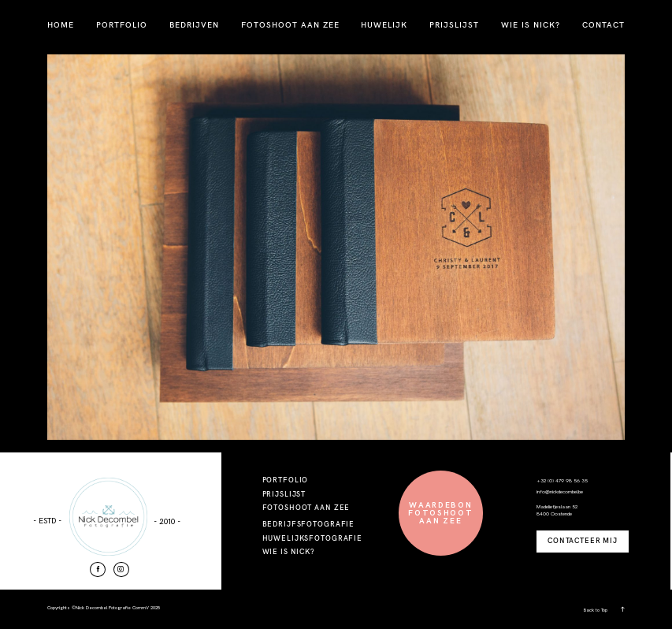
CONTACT (603, 25)
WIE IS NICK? (531, 25)
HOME (61, 25)
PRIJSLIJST (454, 25)
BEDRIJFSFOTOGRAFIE (309, 524)
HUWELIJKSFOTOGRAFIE (312, 538)
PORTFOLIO (122, 25)
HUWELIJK (384, 25)
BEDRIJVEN (194, 25)
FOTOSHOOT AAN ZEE (290, 25)
